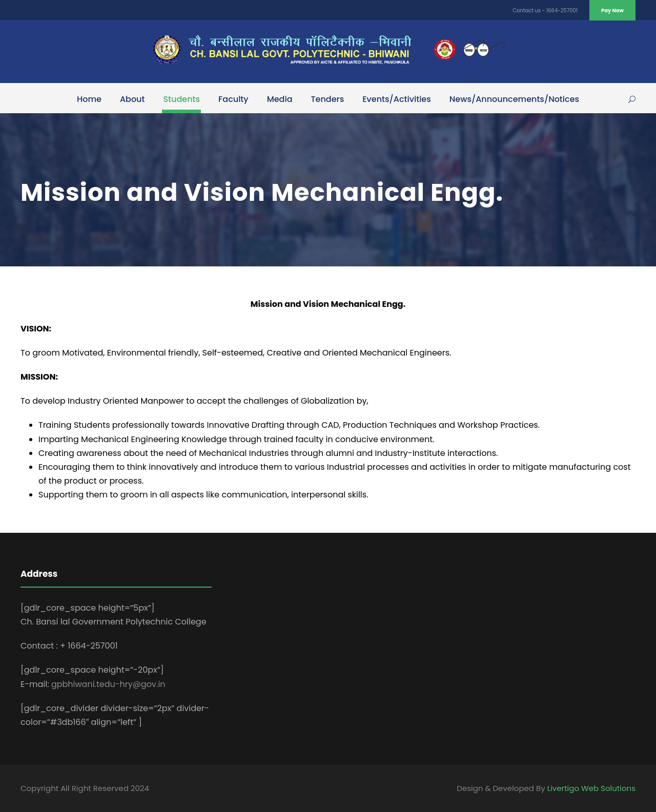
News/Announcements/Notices (514, 99)
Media (280, 99)
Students (181, 99)
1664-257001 (562, 11)
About (132, 99)
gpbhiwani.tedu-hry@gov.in (108, 684)
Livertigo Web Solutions (591, 788)
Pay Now (612, 11)
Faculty (233, 99)
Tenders (328, 99)
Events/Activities (397, 99)
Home (89, 99)
